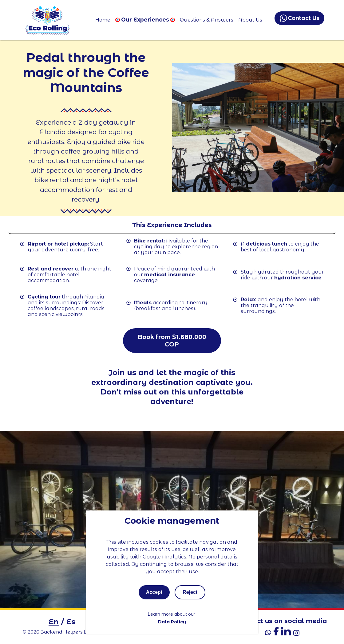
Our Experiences (145, 20)
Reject (190, 592)
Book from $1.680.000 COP (172, 341)
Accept (154, 592)
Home (103, 20)
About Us (250, 20)
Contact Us (300, 18)
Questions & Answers (207, 20)
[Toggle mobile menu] (172, 225)
